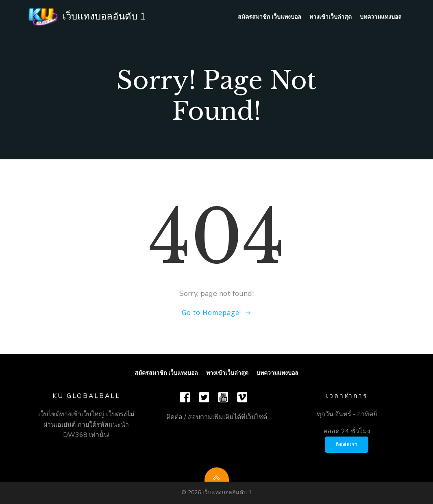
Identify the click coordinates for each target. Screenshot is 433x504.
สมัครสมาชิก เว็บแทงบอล (270, 16)
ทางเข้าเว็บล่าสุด (331, 16)
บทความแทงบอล (381, 16)
